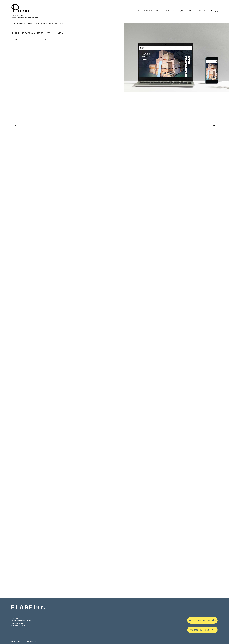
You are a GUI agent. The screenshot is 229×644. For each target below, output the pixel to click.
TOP (138, 11)
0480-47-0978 (20, 626)
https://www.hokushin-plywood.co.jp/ (31, 40)
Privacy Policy (16, 641)
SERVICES (148, 11)
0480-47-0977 (20, 623)
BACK (14, 126)
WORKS (159, 11)
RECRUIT (190, 11)
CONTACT (202, 11)
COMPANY (170, 11)
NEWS (180, 11)
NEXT (215, 126)
